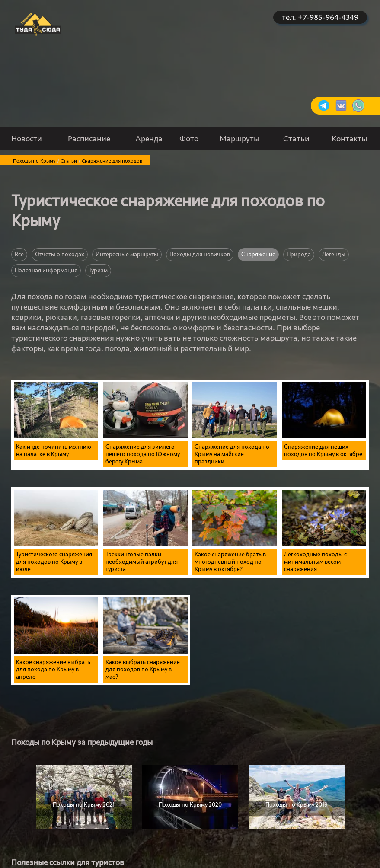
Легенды (334, 254)
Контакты (349, 139)
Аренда (149, 139)
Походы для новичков (200, 254)
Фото (189, 139)
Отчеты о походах (60, 254)
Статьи (296, 139)
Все (19, 254)
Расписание (89, 139)
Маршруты (239, 139)
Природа (299, 254)
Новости (27, 139)
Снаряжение (258, 254)
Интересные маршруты (127, 254)
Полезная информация (46, 270)
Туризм (98, 270)
